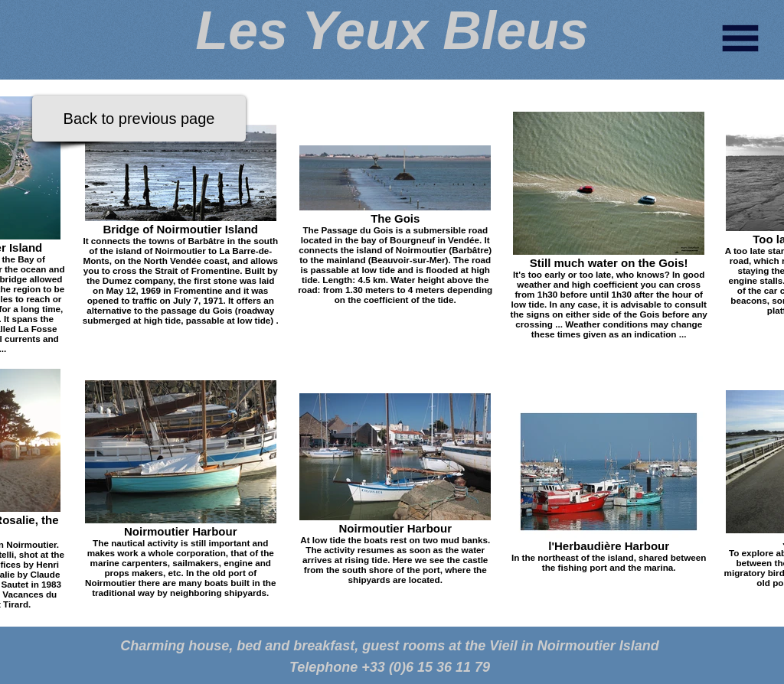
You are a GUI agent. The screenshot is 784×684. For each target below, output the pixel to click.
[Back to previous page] (139, 119)
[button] (740, 38)
